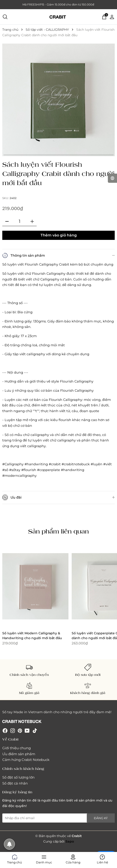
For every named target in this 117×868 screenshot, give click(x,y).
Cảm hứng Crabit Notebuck (26, 760)
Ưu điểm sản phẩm (19, 754)
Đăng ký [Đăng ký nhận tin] (101, 818)
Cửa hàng (73, 858)
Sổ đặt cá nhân (15, 783)
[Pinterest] (20, 731)
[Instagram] (13, 731)
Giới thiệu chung (16, 748)
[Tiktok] (35, 731)
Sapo (70, 841)
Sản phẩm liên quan (58, 531)
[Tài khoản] (112, 17)
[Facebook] (5, 731)
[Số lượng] (19, 222)
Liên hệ (102, 858)
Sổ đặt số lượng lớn (18, 777)
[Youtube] (27, 731)
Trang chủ (15, 858)
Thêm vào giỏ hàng (59, 235)
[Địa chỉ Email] (58, 818)
